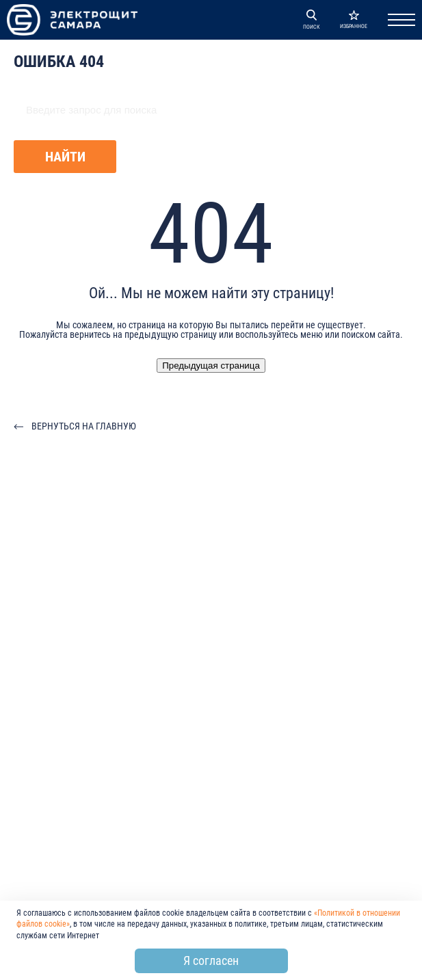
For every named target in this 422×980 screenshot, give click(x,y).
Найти (65, 157)
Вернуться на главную (84, 426)
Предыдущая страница (211, 366)
